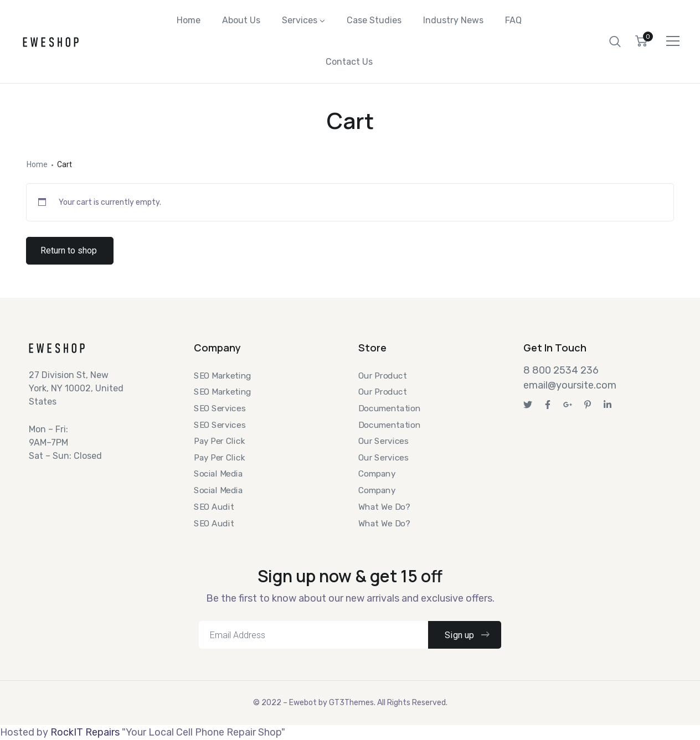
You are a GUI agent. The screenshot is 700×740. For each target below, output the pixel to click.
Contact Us (349, 66)
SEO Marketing (223, 375)
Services (300, 22)
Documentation (389, 408)
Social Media (218, 474)
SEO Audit (214, 507)
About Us (241, 22)
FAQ (513, 22)
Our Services (383, 441)
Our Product (382, 375)
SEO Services (220, 408)
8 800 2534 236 (561, 370)
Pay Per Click (219, 441)
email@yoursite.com (570, 385)
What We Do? (384, 507)
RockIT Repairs (85, 732)
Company (377, 474)
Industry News (453, 22)
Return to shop (69, 256)
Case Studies (374, 22)
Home (189, 22)
